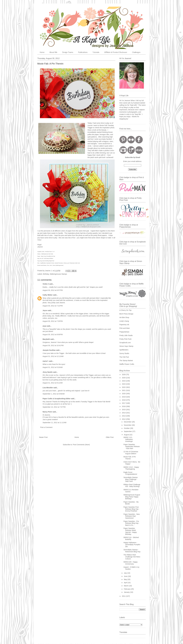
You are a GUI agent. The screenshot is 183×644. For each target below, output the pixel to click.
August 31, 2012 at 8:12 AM (53, 383)
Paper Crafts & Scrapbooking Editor (57, 399)
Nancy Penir (48, 412)
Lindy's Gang (124, 321)
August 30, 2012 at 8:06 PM (53, 334)
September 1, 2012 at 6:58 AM (54, 394)
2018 (124, 400)
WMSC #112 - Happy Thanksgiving (131, 468)
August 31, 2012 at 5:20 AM (53, 367)
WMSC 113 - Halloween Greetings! (128, 439)
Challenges (136, 52)
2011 (124, 596)
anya (44, 326)
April (126, 583)
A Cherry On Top (125, 310)
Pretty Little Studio (126, 335)
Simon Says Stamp (126, 346)
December (128, 422)
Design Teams (68, 52)
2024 (124, 381)
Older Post (110, 437)
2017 (124, 403)
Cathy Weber (48, 295)
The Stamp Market (126, 361)
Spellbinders (124, 350)
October (127, 428)
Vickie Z (46, 284)
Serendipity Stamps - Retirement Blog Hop (132, 551)
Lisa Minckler (48, 388)
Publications (83, 52)
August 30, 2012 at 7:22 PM (53, 306)
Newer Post (43, 437)
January (127, 592)
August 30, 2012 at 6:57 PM (53, 290)
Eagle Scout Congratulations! (130, 473)
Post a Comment (46, 427)
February (127, 589)
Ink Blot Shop (124, 317)
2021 (124, 390)
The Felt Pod (124, 357)
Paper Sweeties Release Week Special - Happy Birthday (130, 531)
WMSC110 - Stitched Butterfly (131, 538)
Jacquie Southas (49, 350)
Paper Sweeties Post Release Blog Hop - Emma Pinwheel (131, 509)
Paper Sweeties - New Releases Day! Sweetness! (132, 516)
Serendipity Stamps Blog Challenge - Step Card (131, 479)
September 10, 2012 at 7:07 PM (54, 407)
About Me (53, 52)
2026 (124, 375)
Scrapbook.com (125, 343)
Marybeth (46, 339)
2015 (124, 410)
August (127, 435)
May (126, 579)
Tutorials (96, 52)
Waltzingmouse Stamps (58, 274)
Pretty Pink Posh (125, 339)
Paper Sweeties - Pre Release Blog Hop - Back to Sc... (131, 523)
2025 (124, 378)
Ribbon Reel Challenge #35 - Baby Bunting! (132, 486)
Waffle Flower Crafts (127, 364)
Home (42, 52)
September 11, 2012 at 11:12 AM (55, 423)
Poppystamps (124, 332)
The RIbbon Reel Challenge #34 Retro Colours (132, 557)
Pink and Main (125, 328)
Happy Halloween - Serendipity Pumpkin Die (132, 545)
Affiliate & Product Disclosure (116, 52)
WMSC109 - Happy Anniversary (131, 563)
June (126, 576)
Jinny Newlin (48, 372)
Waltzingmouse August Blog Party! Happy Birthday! (132, 497)
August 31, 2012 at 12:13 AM (53, 356)
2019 (124, 397)
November (128, 425)
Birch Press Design (126, 314)
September (128, 431)
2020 (124, 394)
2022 (124, 387)
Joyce (45, 310)
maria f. (46, 361)
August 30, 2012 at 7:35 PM (53, 321)
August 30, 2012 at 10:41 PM (53, 345)
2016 (124, 406)
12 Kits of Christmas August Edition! (131, 453)
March (126, 586)
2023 (124, 384)
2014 (124, 413)
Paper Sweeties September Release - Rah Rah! (132, 446)
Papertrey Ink (124, 325)
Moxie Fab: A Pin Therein (130, 458)
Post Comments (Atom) (81, 445)
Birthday (46, 274)
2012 (124, 419)
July (126, 573)
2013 (124, 416)
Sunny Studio (124, 353)
